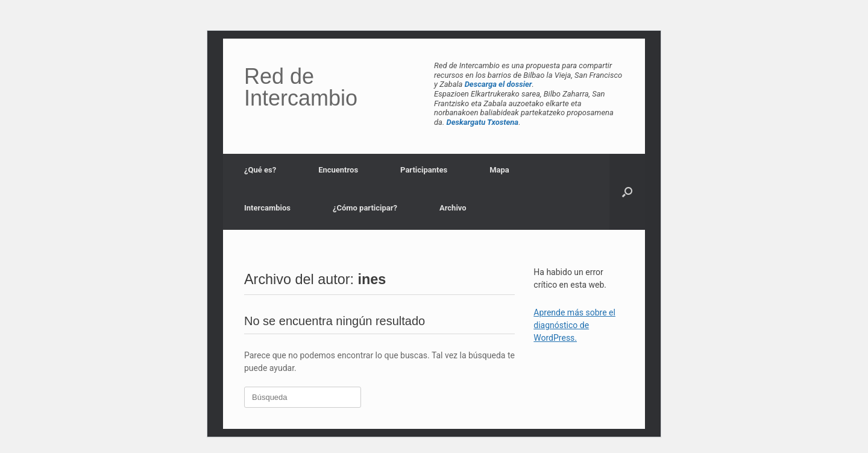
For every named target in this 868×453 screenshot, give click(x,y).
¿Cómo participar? (365, 208)
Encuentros (338, 170)
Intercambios (267, 208)
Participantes (424, 170)
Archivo (453, 208)
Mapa (499, 170)
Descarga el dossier (498, 84)
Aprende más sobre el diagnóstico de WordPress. (574, 325)
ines (372, 279)
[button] (627, 192)
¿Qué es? (260, 170)
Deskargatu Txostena (483, 122)
